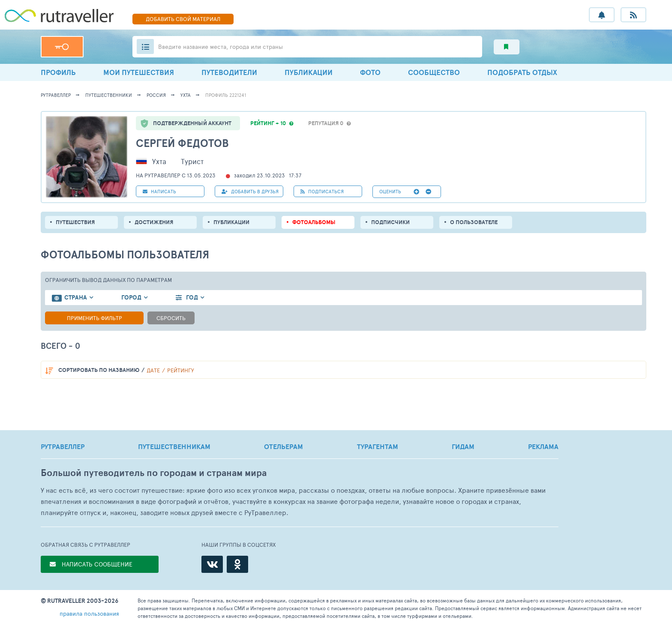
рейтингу (181, 370)
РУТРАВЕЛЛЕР (63, 446)
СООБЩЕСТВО (434, 72)
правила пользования (89, 613)
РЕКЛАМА (543, 446)
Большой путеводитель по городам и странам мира (154, 473)
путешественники (109, 95)
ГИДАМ (463, 446)
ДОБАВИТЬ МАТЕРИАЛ (183, 19)
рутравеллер (56, 95)
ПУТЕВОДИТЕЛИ (229, 72)
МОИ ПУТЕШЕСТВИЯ (139, 72)
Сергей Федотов (182, 143)
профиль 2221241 (226, 95)
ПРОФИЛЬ (58, 72)
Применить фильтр (94, 318)
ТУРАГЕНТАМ (378, 446)
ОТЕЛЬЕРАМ (283, 446)
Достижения (154, 222)
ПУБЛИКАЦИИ (309, 72)
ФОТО (370, 72)
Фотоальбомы (314, 222)
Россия (156, 95)
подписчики (390, 222)
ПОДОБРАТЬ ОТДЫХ (522, 72)
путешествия (75, 222)
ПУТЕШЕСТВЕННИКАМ (174, 446)
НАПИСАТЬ (159, 191)
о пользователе (474, 222)
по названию (99, 370)
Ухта (186, 95)
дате (153, 370)
